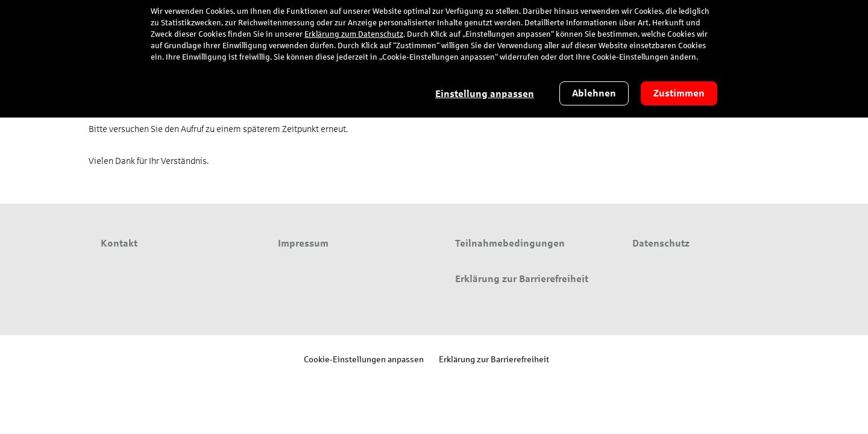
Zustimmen (679, 93)
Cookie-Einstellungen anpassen (364, 359)
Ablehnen (594, 93)
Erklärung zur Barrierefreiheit (494, 359)
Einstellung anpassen (485, 94)
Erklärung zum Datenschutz (354, 34)
